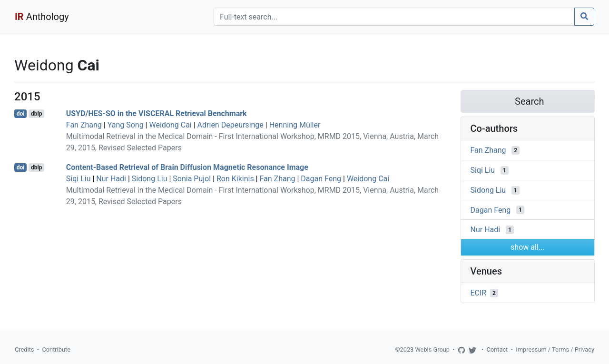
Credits (24, 349)
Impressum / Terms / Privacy (555, 349)
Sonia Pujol (192, 179)
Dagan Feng (321, 179)
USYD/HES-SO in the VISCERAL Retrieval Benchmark (157, 113)
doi (21, 114)
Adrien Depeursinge (231, 125)
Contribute (56, 349)
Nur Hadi (111, 179)
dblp (36, 114)
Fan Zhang (84, 125)
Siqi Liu (79, 179)
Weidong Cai (170, 125)
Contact (497, 349)
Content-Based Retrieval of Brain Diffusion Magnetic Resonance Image (187, 167)
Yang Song (126, 125)
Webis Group (432, 349)
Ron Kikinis (235, 179)
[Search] (394, 17)
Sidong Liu (150, 179)
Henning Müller (295, 125)
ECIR (479, 293)
